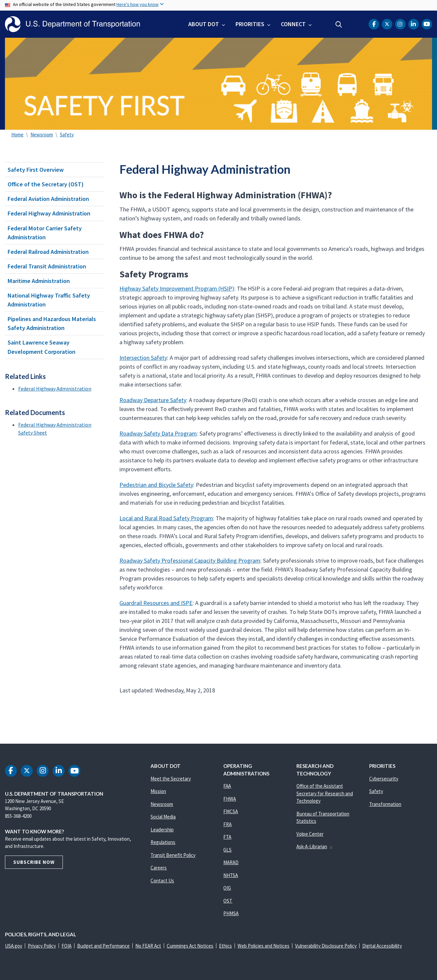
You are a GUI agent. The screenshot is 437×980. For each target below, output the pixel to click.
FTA (227, 837)
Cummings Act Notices (190, 946)
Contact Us (162, 881)
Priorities (250, 24)
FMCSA (231, 811)
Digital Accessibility (382, 946)
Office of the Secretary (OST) (46, 184)
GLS (227, 850)
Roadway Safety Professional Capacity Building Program (190, 560)
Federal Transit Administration (47, 266)
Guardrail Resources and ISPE (156, 603)
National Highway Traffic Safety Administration (49, 300)
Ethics (225, 946)
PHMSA (231, 913)
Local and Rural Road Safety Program (166, 518)
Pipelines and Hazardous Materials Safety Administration (52, 323)
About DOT (204, 24)
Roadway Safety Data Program (158, 433)
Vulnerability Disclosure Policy (326, 946)
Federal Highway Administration (49, 213)
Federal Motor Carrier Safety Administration (45, 233)
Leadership (162, 830)
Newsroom (42, 135)
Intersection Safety (143, 358)
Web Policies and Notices (263, 946)
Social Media (163, 817)
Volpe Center (310, 834)
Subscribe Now (34, 862)
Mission (158, 791)
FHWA (230, 799)
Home (17, 135)
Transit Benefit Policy (173, 855)
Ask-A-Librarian (315, 846)
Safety (67, 135)
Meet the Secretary (171, 779)
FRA (227, 824)
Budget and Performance (103, 946)
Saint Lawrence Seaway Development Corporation (42, 347)
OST (228, 901)
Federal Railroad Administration (48, 252)
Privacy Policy (42, 946)
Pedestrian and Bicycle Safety (156, 485)
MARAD (231, 862)
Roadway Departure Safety (153, 400)
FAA (227, 786)
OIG (227, 888)
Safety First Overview (36, 170)
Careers (159, 868)
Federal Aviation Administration (48, 199)
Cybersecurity (384, 779)
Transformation (385, 804)
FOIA (66, 946)
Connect (293, 24)
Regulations (163, 842)
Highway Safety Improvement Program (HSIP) (177, 288)
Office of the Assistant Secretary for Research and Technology (325, 793)
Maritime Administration (39, 281)
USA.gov (14, 946)
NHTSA (231, 875)
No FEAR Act (148, 946)
